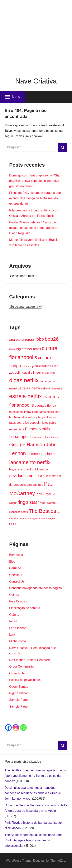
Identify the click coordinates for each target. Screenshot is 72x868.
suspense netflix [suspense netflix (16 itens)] (19, 512)
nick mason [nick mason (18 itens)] (41, 469)
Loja (12, 635)
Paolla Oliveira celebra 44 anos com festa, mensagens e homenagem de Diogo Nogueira (34, 228)
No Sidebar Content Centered (29, 660)
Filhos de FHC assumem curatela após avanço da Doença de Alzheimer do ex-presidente (36, 198)
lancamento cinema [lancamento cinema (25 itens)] (42, 454)
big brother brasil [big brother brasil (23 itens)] (29, 349)
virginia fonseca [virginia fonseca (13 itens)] (39, 518)
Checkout (16, 575)
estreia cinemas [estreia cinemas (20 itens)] (51, 388)
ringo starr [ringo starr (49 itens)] (28, 502)
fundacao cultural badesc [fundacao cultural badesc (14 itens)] (46, 437)
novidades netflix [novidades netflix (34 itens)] (24, 476)
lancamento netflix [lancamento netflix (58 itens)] (30, 462)
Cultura (14, 595)
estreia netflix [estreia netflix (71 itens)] (26, 396)
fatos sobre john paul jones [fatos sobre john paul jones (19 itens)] (38, 417)
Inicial (13, 621)
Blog (12, 562)
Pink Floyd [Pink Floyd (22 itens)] (43, 494)
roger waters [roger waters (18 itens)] (48, 503)
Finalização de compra (25, 608)
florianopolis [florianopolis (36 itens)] (20, 437)
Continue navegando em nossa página (36, 588)
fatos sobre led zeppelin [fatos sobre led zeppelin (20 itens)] (25, 423)
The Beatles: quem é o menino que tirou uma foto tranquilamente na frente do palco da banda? (35, 776)
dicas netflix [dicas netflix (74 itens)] (24, 380)
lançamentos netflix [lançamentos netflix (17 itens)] (21, 469)
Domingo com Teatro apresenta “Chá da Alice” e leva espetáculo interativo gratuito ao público (34, 181)
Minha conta (18, 641)
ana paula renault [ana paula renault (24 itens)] (22, 340)
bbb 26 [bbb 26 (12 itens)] (12, 349)
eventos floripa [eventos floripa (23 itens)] (46, 405)
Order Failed (18, 673)
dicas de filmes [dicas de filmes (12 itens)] (49, 373)
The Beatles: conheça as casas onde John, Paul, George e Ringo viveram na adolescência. (34, 840)
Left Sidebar (17, 628)
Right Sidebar (19, 693)
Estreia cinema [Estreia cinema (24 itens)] (29, 388)
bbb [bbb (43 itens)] (40, 339)
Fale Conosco (19, 601)
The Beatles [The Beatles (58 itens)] (42, 511)
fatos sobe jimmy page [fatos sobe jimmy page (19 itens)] (24, 412)
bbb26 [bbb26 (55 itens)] (52, 339)
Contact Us (17, 581)
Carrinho (15, 568)
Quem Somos (19, 687)
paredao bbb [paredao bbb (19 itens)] (35, 485)
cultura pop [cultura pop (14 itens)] (28, 366)
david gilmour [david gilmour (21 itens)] (32, 372)
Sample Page (18, 700)
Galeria (14, 615)
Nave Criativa (36, 81)
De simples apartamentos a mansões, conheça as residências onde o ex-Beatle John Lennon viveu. (33, 793)
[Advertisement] (36, 36)
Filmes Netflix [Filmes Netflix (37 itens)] (38, 429)
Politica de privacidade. (25, 680)
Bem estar (16, 555)
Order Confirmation (22, 667)
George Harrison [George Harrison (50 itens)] (27, 445)
